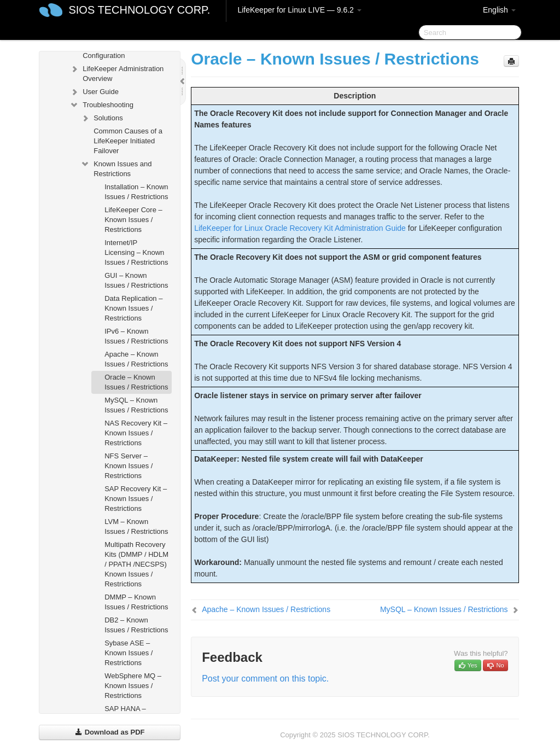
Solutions (101, 118)
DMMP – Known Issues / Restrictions (136, 602)
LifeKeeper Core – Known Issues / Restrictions (133, 220)
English (499, 10)
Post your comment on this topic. (265, 679)
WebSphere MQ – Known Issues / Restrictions (133, 686)
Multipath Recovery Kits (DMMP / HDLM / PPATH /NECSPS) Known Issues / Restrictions (136, 564)
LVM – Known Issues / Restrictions (136, 526)
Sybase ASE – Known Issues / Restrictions (129, 653)
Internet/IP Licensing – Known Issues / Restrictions (136, 252)
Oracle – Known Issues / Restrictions (136, 382)
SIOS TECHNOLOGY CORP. (139, 10)
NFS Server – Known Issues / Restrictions (129, 466)
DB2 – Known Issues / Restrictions (136, 625)
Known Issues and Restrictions (116, 168)
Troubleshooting (101, 105)
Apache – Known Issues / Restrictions (136, 359)
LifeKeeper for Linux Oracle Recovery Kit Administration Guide (300, 228)
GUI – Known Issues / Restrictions (136, 280)
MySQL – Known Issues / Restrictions (136, 405)
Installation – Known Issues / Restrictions (136, 192)
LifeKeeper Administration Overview (116, 72)
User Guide (94, 92)
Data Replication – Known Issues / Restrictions (133, 308)
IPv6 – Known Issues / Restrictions (136, 336)
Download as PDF (110, 732)
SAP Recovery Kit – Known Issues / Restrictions (136, 499)
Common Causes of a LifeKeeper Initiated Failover (128, 141)
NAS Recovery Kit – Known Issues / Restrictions (136, 433)
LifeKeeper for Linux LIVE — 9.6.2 (299, 10)
